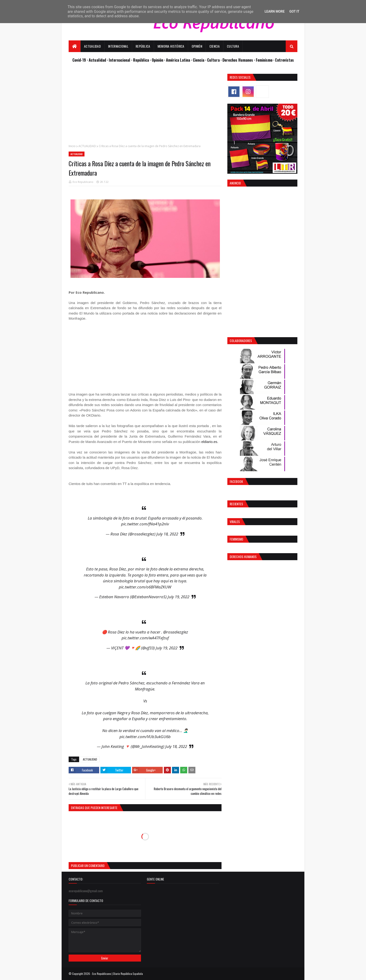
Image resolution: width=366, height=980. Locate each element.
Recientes (236, 504)
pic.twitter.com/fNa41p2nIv (145, 524)
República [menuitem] (143, 46)
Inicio (72, 146)
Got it (294, 11)
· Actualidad (97, 60)
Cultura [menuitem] (233, 46)
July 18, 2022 (167, 534)
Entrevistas (285, 60)
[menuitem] (75, 46)
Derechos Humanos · (239, 60)
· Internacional (119, 60)
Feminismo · (266, 60)
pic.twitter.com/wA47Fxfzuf (145, 638)
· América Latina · (178, 60)
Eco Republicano (83, 182)
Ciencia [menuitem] (215, 46)
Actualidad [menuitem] (92, 46)
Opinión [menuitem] (197, 46)
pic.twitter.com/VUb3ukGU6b (145, 737)
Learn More (274, 11)
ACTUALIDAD (87, 146)
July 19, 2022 (178, 597)
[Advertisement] (145, 106)
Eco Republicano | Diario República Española (118, 974)
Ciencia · (200, 60)
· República (141, 60)
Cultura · (215, 60)
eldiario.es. (210, 442)
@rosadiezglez (176, 632)
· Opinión (157, 60)
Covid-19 (80, 60)
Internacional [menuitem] (118, 46)
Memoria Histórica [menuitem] (171, 46)
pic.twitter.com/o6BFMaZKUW (145, 587)
